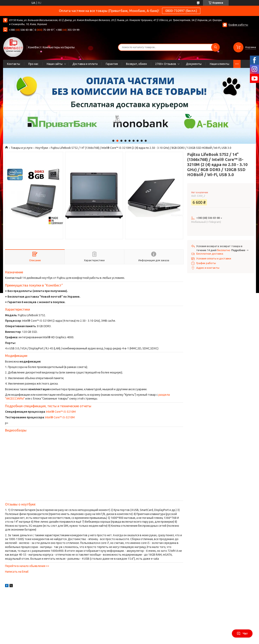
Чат (242, 633)
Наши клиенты (220, 64)
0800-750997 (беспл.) (181, 11)
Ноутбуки (42, 148)
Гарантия (112, 64)
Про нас (33, 64)
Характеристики (18, 309)
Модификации (16, 356)
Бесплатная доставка (210, 254)
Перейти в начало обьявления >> (27, 566)
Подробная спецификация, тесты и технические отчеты (48, 406)
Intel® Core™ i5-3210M (61, 412)
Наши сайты (55, 64)
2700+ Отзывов (166, 64)
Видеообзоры (16, 430)
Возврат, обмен (136, 64)
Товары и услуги (22, 148)
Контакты (14, 64)
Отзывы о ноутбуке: (20, 504)
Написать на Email (17, 572)
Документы (194, 64)
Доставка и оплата (85, 64)
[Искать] (215, 47)
